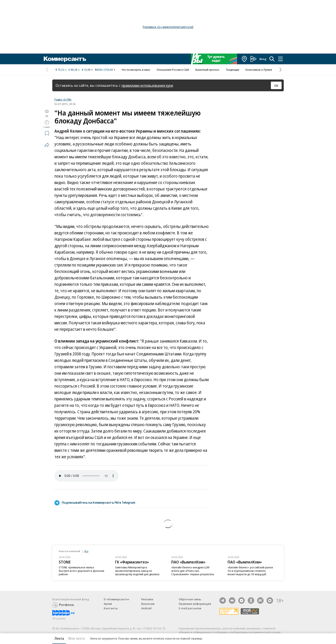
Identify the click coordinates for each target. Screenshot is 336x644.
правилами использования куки (147, 85)
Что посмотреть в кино (136, 70)
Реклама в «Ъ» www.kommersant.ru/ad (168, 27)
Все (86, 551)
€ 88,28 (73, 70)
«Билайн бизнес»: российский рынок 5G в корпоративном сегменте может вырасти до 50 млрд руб (250, 571)
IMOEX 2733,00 (104, 70)
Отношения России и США (173, 70)
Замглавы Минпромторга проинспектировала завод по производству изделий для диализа (137, 571)
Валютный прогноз (207, 70)
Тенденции (232, 70)
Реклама (147, 599)
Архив (108, 604)
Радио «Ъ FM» (63, 99)
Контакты (111, 608)
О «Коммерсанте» (117, 599)
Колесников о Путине (259, 70)
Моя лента (76, 638)
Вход (263, 59)
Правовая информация (195, 604)
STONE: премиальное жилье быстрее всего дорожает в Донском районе (81, 571)
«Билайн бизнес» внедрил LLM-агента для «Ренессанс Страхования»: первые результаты (193, 571)
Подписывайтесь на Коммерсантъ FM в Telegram (98, 502)
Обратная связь (190, 599)
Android (146, 608)
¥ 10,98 (86, 70)
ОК (276, 85)
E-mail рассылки (190, 608)
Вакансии (148, 604)
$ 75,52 (60, 70)
